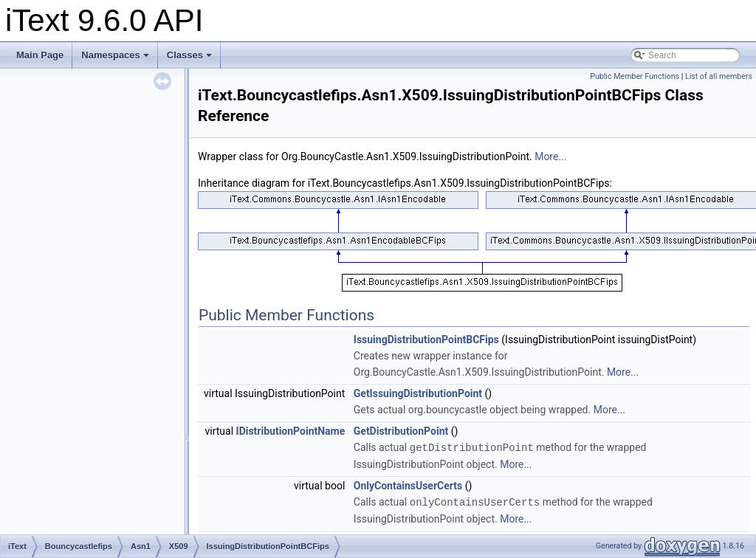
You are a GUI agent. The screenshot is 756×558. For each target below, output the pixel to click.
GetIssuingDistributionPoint (418, 393)
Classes (189, 55)
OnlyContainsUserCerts (408, 485)
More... (550, 156)
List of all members (719, 76)
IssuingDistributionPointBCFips (426, 340)
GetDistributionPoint (401, 431)
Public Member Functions (635, 76)
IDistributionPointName (291, 431)
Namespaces (115, 55)
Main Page (40, 55)
